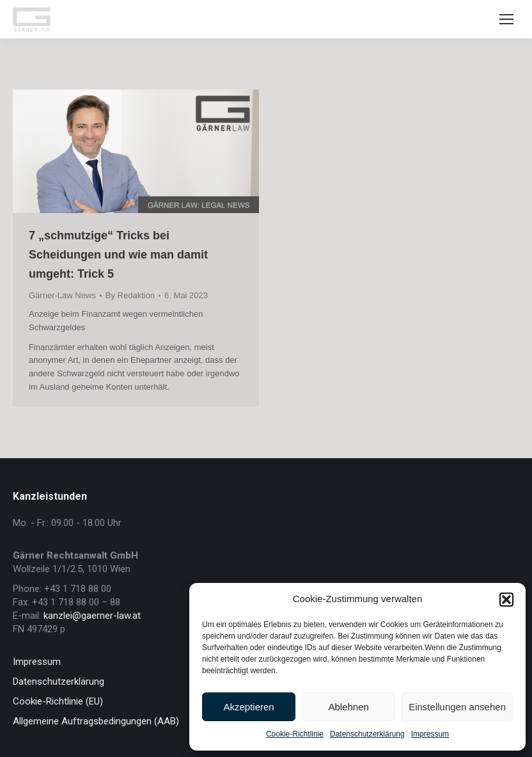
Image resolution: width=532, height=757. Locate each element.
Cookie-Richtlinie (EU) (58, 701)
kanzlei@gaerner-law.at (92, 616)
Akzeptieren (248, 707)
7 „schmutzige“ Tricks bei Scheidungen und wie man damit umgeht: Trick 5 (118, 255)
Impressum (430, 734)
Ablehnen (348, 707)
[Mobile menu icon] (506, 19)
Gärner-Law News (62, 295)
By (130, 295)
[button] (506, 600)
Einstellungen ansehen (457, 707)
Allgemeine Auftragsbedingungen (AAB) (96, 721)
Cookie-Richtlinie (295, 734)
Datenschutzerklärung (367, 734)
